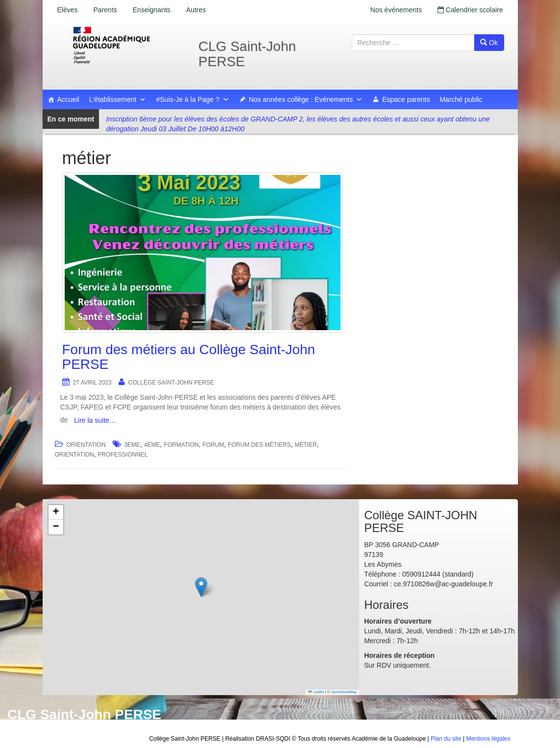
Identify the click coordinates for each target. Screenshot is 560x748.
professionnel (123, 455)
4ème (152, 445)
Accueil (68, 99)
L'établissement (118, 99)
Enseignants (152, 10)
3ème (132, 445)
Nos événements (396, 10)
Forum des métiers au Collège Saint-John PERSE (189, 357)
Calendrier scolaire (470, 10)
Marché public (461, 99)
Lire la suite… (95, 420)
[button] (201, 587)
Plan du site (446, 739)
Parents (105, 10)
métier (305, 445)
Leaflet (316, 692)
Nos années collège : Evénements (306, 99)
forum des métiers (259, 445)
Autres (196, 10)
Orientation (86, 445)
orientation (74, 455)
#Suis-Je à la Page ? (192, 99)
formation (181, 445)
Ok (489, 43)
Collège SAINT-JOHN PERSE (171, 383)
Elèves (68, 10)
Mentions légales (488, 739)
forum (213, 445)
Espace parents (406, 99)
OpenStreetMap (344, 692)
